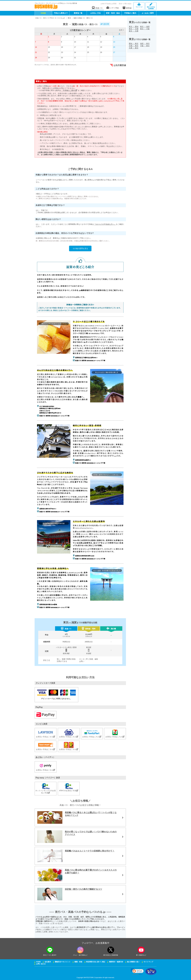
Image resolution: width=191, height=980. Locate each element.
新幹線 (127, 8)
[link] (137, 972)
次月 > (121, 30)
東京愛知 (134, 27)
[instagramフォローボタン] (80, 950)
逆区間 (105, 24)
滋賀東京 (145, 44)
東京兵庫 (134, 31)
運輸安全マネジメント (63, 962)
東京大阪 (145, 29)
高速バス (97, 8)
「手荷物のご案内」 (69, 90)
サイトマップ (148, 962)
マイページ (139, 5)
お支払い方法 (95, 13)
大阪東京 (145, 46)
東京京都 (134, 29)
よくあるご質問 (148, 13)
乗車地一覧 (78, 13)
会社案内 (48, 962)
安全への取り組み (125, 4)
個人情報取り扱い (133, 962)
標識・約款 (78, 962)
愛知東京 (134, 44)
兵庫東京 (134, 48)
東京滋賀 (145, 27)
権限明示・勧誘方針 (116, 962)
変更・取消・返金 (113, 13)
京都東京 (134, 46)
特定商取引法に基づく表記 (96, 962)
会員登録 (151, 6)
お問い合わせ (41, 964)
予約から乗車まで (61, 13)
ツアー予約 (113, 8)
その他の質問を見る (80, 248)
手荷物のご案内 (130, 13)
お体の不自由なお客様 (109, 4)
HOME (43, 13)
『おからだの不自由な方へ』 (105, 224)
